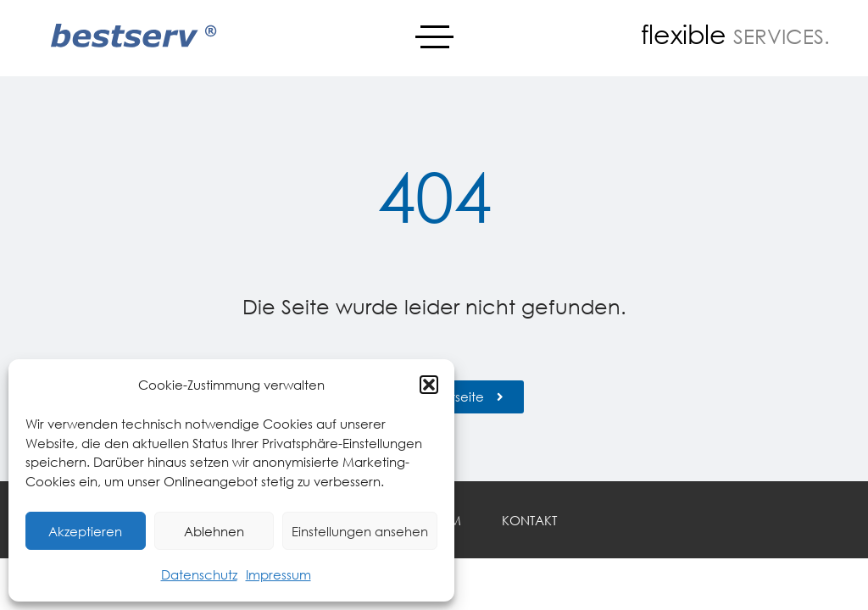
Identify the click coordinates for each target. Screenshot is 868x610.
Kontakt (529, 520)
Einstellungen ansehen (360, 531)
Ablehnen (214, 531)
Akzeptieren (85, 531)
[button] (429, 385)
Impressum (278, 574)
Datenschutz (199, 574)
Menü (434, 30)
